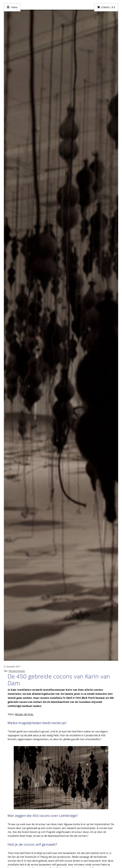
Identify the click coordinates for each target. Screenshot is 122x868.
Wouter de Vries (24, 714)
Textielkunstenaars (17, 671)
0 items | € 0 (108, 7)
